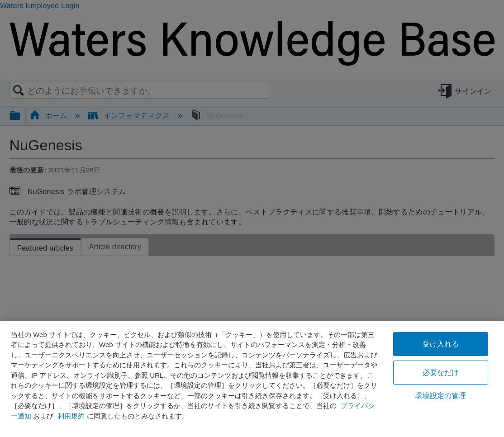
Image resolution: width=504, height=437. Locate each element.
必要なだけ (441, 373)
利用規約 (71, 416)
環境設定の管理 (440, 396)
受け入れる (441, 344)
